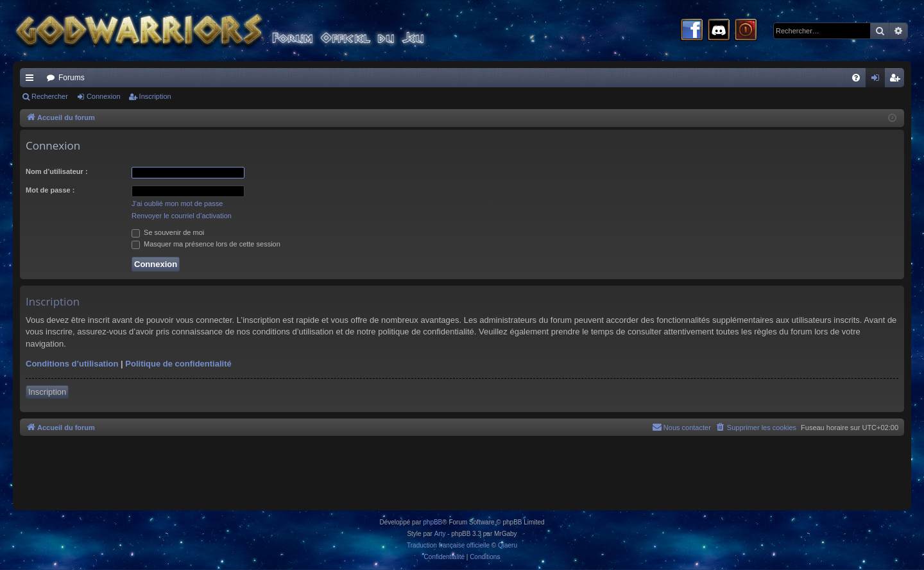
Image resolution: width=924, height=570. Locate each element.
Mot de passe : (50, 190)
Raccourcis (32, 80)
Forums (72, 78)
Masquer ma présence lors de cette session (206, 244)
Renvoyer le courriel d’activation (182, 216)
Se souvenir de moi (168, 232)
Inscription (155, 96)
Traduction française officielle (448, 545)
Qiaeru (508, 545)
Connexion (104, 96)
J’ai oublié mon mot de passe (177, 203)
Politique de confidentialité (178, 364)
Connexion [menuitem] (878, 80)
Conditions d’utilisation (72, 364)
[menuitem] (856, 78)
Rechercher (50, 96)
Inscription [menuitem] (897, 80)
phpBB (432, 522)
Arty (440, 534)
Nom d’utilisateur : (57, 171)
